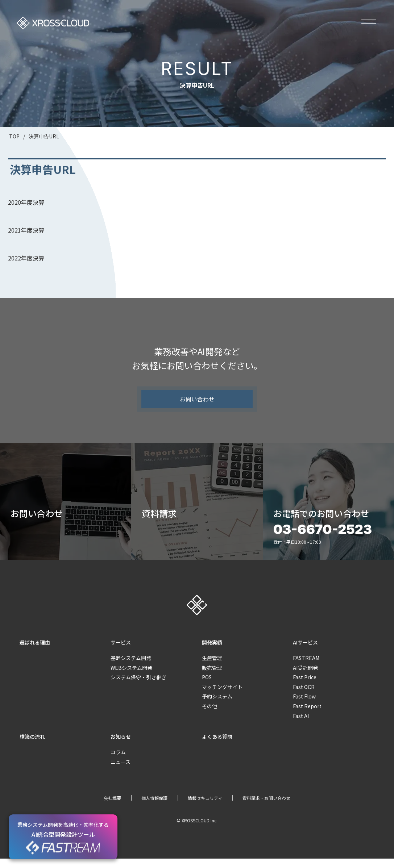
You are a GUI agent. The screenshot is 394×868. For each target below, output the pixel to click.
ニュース (121, 771)
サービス (121, 651)
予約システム (217, 706)
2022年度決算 (26, 258)
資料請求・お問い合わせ (266, 807)
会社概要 (112, 807)
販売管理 (212, 677)
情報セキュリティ (205, 807)
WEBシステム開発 (131, 677)
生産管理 (212, 667)
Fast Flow (304, 706)
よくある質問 (217, 746)
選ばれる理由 (35, 651)
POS (207, 687)
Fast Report (307, 715)
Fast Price (305, 687)
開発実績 (212, 651)
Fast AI (301, 725)
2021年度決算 (26, 230)
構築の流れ (32, 746)
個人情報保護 (154, 807)
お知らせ (121, 746)
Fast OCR (304, 696)
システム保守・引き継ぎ (138, 687)
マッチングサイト (222, 696)
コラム (118, 761)
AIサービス (305, 651)
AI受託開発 (305, 677)
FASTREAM (306, 667)
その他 (210, 715)
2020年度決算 (26, 202)
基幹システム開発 (131, 667)
